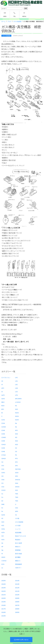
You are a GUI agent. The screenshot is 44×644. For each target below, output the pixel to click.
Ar (2, 392)
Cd (2, 462)
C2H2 (3, 420)
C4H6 (3, 448)
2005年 (17, 612)
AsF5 (3, 395)
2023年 (4, 588)
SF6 (16, 466)
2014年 (17, 581)
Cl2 (2, 476)
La (2, 568)
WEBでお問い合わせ (21, 640)
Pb (16, 455)
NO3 (17, 444)
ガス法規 (18, 525)
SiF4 (17, 476)
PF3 (16, 458)
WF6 (17, 511)
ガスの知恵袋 (17, 21)
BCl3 (3, 406)
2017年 (4, 609)
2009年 (17, 598)
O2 (16, 448)
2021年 (4, 595)
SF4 (16, 462)
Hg (2, 550)
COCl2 (3, 490)
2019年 (4, 602)
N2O (17, 409)
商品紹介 (18, 540)
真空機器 (18, 557)
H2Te (3, 532)
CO (2, 483)
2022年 (4, 591)
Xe (16, 515)
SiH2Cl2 (18, 480)
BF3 (3, 409)
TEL (15, 15)
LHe (16, 381)
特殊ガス (18, 547)
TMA (17, 494)
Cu (2, 497)
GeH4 (3, 515)
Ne (16, 427)
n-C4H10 (18, 402)
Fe (2, 511)
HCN (3, 540)
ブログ (9, 21)
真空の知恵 (18, 554)
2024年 (4, 584)
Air (2, 381)
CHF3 (3, 473)
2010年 (17, 595)
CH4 (3, 469)
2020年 (4, 598)
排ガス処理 (18, 543)
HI (2, 554)
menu (24, 15)
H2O (3, 522)
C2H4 (3, 423)
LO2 (16, 392)
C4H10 (4, 444)
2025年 (4, 581)
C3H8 (3, 441)
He (2, 543)
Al (2, 384)
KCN (3, 564)
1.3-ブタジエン (6, 377)
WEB (5, 15)
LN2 (16, 384)
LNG (17, 388)
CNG (3, 480)
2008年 (17, 602)
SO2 (16, 490)
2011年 (17, 591)
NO (16, 437)
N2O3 (17, 413)
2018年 (4, 605)
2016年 (4, 612)
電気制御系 (18, 564)
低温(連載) (18, 532)
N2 (16, 406)
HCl (3, 536)
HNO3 (3, 557)
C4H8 (3, 451)
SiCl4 (17, 473)
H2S (3, 525)
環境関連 (18, 550)
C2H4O (4, 427)
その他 (17, 518)
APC (3, 388)
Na (16, 423)
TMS (17, 501)
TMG (17, 497)
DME (3, 504)
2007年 (17, 605)
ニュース (18, 529)
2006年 (17, 609)
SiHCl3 (17, 487)
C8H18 (4, 458)
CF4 (3, 466)
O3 (16, 451)
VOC (17, 508)
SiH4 (17, 483)
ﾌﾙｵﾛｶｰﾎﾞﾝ (18, 568)
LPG (16, 395)
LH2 (16, 377)
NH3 (16, 434)
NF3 (16, 430)
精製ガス (18, 561)
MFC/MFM (18, 399)
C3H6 (3, 434)
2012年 (17, 588)
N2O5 (17, 420)
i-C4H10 (4, 561)
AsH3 (3, 399)
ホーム (3, 21)
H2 (2, 518)
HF (2, 547)
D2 (2, 501)
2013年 (17, 584)
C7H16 (4, 455)
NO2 (17, 441)
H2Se (3, 529)
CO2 (3, 487)
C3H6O (4, 437)
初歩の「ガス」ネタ (21, 536)
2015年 (4, 616)
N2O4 (17, 416)
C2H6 (3, 430)
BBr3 (3, 402)
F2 (2, 508)
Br (2, 413)
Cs (2, 494)
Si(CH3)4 (18, 469)
